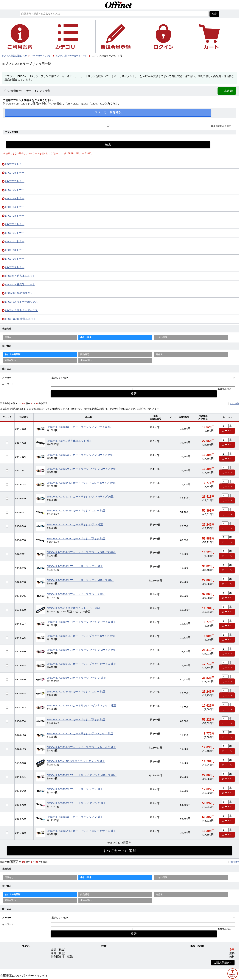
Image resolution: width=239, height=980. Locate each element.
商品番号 (85, 354)
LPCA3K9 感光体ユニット (20, 293)
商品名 (159, 354)
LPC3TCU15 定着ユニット (20, 319)
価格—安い (10, 360)
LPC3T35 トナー (15, 198)
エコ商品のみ (224, 389)
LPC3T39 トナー (15, 164)
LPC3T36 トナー (15, 190)
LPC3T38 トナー (15, 173)
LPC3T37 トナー (15, 181)
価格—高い (86, 360)
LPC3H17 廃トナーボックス (21, 302)
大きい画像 (162, 337)
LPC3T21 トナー (15, 241)
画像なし (9, 337)
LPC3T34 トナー (15, 207)
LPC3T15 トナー (15, 267)
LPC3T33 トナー (15, 216)
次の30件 (234, 403)
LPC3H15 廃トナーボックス (21, 310)
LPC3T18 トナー (15, 250)
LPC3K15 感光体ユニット (20, 284)
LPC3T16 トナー (15, 259)
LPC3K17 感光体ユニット (20, 276)
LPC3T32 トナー (15, 224)
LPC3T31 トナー (15, 233)
